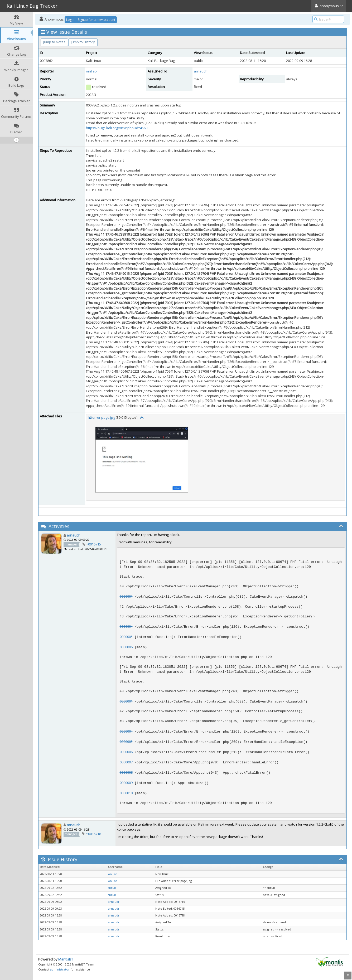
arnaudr (200, 71)
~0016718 (93, 834)
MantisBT (66, 959)
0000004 (126, 626)
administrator (60, 969)
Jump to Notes (54, 42)
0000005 (126, 637)
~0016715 (93, 544)
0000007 (126, 762)
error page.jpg (104, 417)
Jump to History (83, 42)
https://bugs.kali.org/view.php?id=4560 (117, 128)
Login (70, 20)
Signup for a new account (97, 20)
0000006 (126, 647)
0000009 (126, 783)
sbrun (112, 888)
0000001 (126, 596)
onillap (91, 71)
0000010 (126, 793)
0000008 (126, 772)
